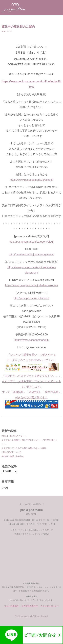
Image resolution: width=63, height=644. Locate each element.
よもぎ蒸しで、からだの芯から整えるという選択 (24, 448)
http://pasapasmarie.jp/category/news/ (32, 254)
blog (5, 488)
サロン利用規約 (11, 606)
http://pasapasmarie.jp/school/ (32, 298)
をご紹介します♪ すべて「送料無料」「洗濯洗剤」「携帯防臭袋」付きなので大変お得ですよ (32, 396)
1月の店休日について (11, 452)
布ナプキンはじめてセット (45, 381)
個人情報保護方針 (30, 606)
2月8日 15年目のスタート (14, 436)
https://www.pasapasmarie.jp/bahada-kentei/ (32, 285)
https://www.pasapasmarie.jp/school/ (32, 180)
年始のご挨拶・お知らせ (13, 456)
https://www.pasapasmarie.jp (32, 340)
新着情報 (8, 481)
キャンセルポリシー (50, 606)
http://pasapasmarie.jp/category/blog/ (31, 242)
